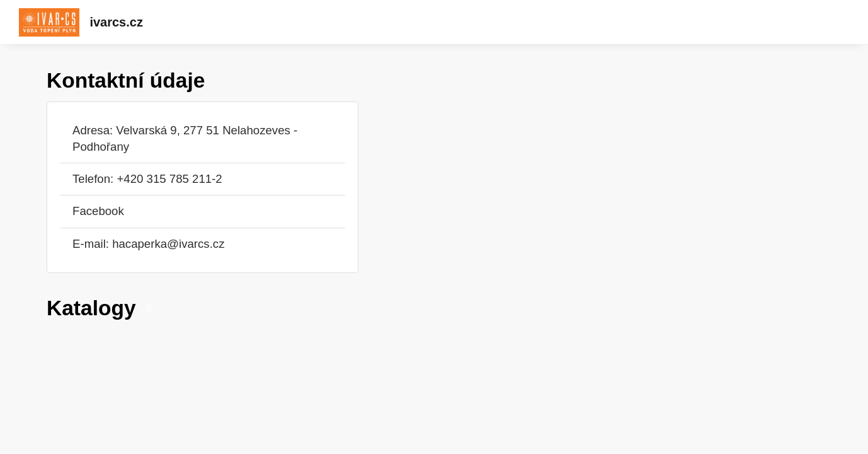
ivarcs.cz (116, 22)
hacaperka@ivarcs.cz (168, 244)
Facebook (98, 211)
